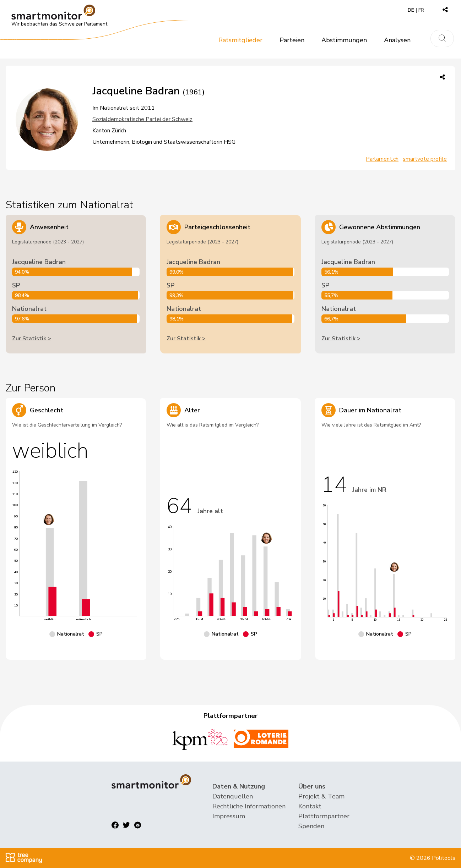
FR (421, 10)
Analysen (397, 40)
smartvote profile (425, 159)
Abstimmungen (344, 40)
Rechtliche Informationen (249, 806)
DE (411, 10)
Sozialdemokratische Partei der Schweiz (142, 119)
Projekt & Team (321, 796)
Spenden (311, 826)
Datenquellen (233, 796)
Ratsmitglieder (240, 40)
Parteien (292, 40)
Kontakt (310, 806)
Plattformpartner (324, 816)
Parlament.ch (382, 159)
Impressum (229, 816)
